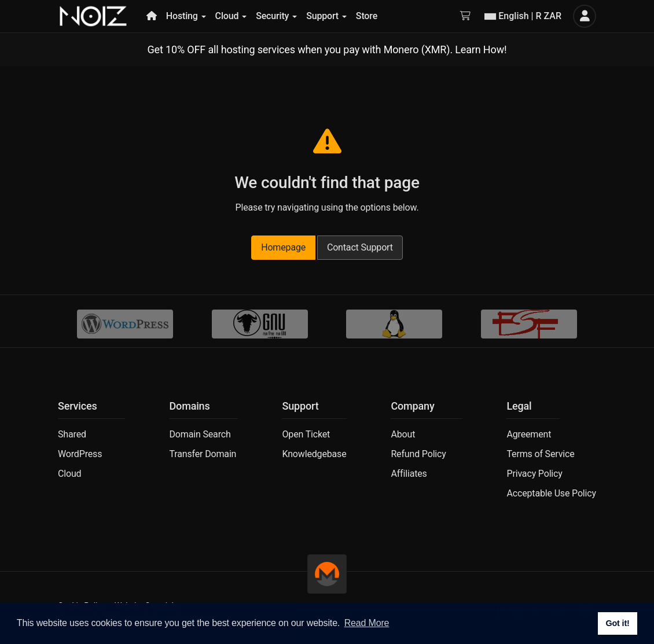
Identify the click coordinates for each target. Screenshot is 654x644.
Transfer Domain (203, 454)
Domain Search (200, 434)
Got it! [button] (617, 623)
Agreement (529, 434)
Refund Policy (418, 454)
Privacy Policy (534, 474)
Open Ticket (306, 434)
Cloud (69, 474)
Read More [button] (367, 623)
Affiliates (409, 474)
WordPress (80, 454)
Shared (72, 434)
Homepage (283, 247)
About (403, 434)
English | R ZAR (523, 16)
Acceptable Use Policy (551, 493)
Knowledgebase (314, 454)
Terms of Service (540, 454)
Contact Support (360, 247)
